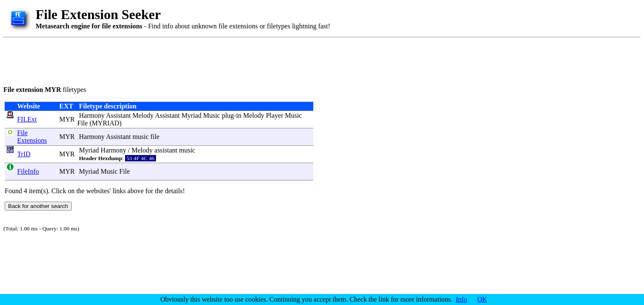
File (82, 123)
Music (212, 115)
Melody (143, 115)
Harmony (92, 115)
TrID (24, 154)
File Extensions (32, 137)
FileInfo (28, 171)
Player (275, 115)
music (140, 137)
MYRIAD (105, 123)
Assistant (118, 115)
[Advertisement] (158, 60)
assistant (166, 150)
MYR (67, 119)
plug (228, 115)
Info (461, 299)
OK (482, 299)
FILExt (27, 119)
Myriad (191, 115)
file (155, 137)
